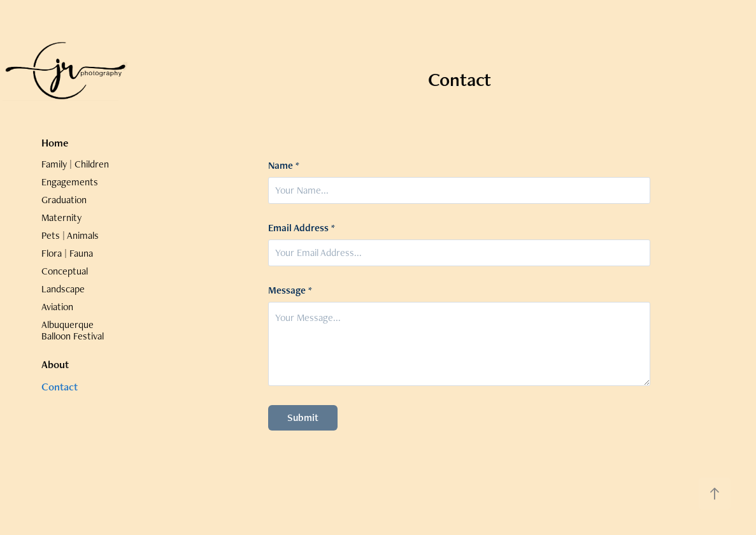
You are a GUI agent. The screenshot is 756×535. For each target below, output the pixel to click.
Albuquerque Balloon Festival (73, 330)
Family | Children (75, 164)
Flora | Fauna (67, 253)
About (55, 364)
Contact (60, 387)
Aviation (57, 307)
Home (55, 143)
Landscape (63, 289)
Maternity (61, 218)
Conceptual (65, 271)
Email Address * (302, 228)
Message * (290, 290)
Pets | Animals (70, 235)
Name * (284, 166)
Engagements (70, 182)
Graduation (64, 200)
